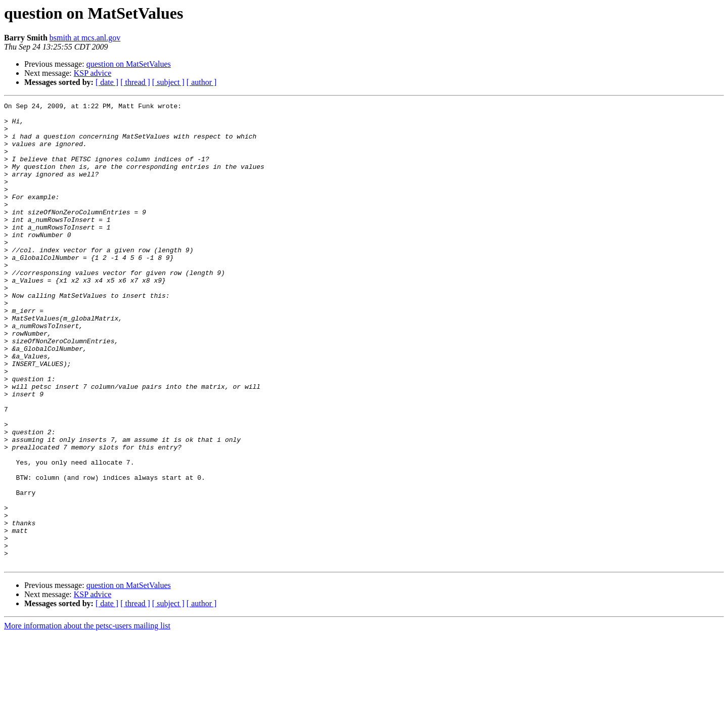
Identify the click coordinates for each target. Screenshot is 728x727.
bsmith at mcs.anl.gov (85, 38)
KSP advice (93, 73)
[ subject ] (168, 82)
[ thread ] (135, 82)
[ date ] (107, 82)
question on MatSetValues (129, 64)
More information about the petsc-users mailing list (87, 718)
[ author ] (202, 82)
